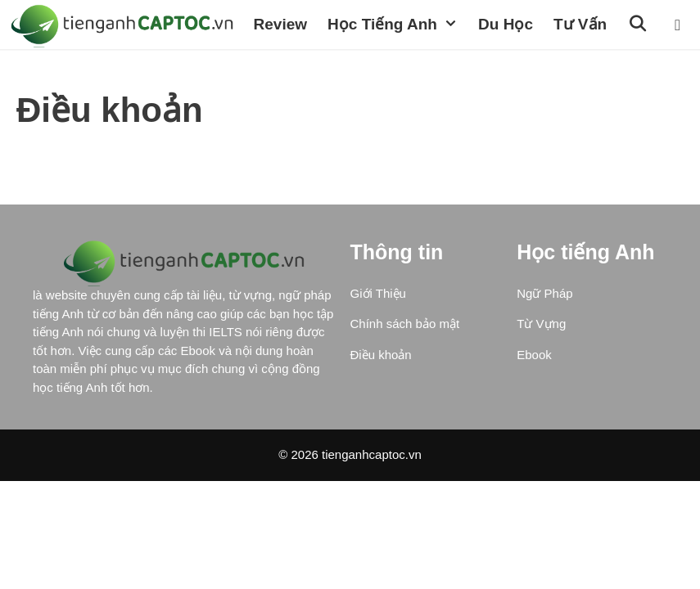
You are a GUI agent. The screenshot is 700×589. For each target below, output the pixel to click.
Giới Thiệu (378, 342)
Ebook (534, 404)
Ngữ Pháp (544, 342)
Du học (261, 73)
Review (35, 73)
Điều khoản (381, 404)
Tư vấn (334, 73)
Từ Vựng (541, 373)
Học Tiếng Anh (153, 74)
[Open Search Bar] (394, 74)
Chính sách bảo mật (405, 373)
